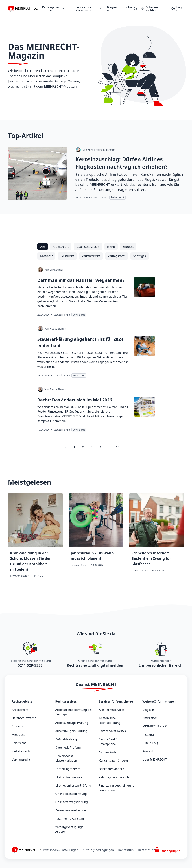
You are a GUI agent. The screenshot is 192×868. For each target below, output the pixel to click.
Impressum (126, 850)
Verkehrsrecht (21, 751)
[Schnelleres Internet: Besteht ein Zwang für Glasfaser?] (157, 537)
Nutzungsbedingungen (98, 850)
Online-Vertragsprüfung (72, 802)
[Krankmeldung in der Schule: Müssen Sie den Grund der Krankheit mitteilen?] (35, 537)
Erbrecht (18, 726)
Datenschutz (146, 850)
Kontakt (128, 9)
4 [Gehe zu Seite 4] (100, 447)
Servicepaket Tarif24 (113, 731)
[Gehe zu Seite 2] (126, 447)
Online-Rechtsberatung (71, 794)
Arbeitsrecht (20, 710)
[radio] (43, 247)
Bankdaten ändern (112, 769)
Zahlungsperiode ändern (116, 777)
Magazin (112, 9)
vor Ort (156, 726)
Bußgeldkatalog (66, 739)
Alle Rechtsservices (112, 710)
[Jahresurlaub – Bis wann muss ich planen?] (96, 537)
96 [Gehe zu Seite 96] (118, 447)
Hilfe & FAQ (150, 743)
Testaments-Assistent (70, 819)
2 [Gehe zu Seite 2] (83, 447)
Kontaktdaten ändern (113, 761)
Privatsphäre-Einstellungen (60, 850)
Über (155, 759)
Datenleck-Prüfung (68, 748)
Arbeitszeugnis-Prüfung (71, 731)
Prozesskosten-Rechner (71, 810)
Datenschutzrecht (24, 718)
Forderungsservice (68, 769)
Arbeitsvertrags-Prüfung (72, 723)
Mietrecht (18, 735)
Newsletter (150, 718)
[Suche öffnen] (136, 9)
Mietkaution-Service (69, 777)
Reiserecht (19, 743)
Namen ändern (109, 752)
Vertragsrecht (21, 759)
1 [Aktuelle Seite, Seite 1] (74, 447)
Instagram (150, 735)
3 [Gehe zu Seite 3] (92, 447)
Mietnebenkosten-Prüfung (73, 785)
